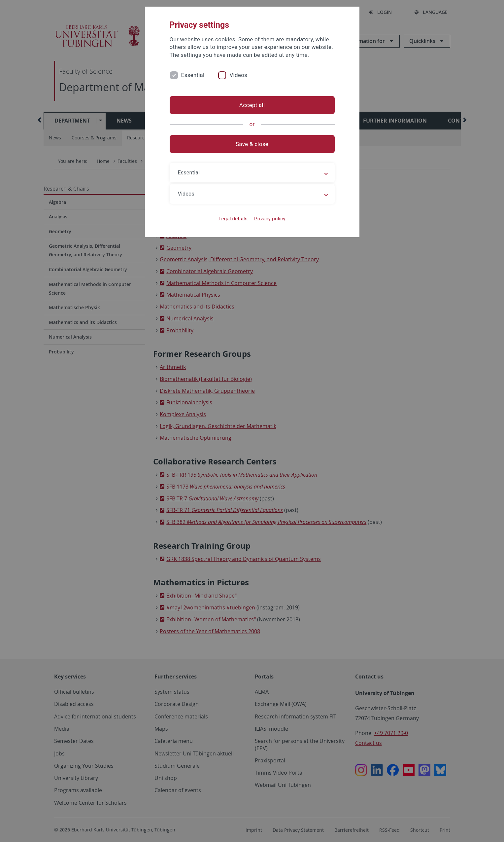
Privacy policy (270, 219)
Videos (238, 75)
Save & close (252, 144)
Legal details (233, 219)
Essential (193, 75)
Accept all (252, 105)
